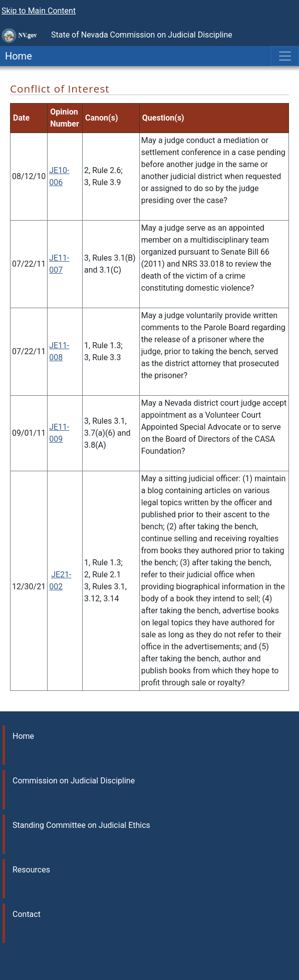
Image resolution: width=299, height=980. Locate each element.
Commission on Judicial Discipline (74, 781)
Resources (31, 870)
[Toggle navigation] (285, 56)
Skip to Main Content (39, 11)
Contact (27, 914)
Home (16, 56)
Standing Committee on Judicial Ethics (81, 825)
